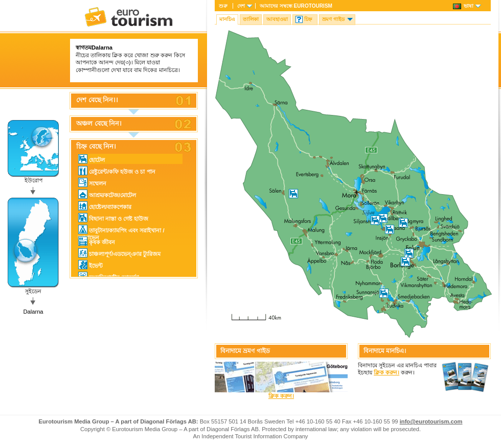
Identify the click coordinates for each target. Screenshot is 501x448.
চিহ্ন (308, 19)
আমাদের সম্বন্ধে (296, 6)
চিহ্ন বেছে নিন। (96, 147)
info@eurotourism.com (431, 421)
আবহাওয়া (277, 19)
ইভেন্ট (90, 265)
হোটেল (92, 159)
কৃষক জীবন (97, 241)
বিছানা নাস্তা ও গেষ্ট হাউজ (113, 218)
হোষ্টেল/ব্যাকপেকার (105, 206)
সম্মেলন (92, 182)
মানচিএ (227, 19)
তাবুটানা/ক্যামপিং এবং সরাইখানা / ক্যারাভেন (121, 230)
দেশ (241, 6)
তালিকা (251, 19)
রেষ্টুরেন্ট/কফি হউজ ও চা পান (117, 171)
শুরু (223, 6)
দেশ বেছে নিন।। (97, 100)
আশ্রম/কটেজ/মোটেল (107, 194)
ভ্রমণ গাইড (333, 19)
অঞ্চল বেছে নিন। (99, 124)
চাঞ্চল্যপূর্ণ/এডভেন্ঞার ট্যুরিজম (119, 253)
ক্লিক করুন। (281, 396)
